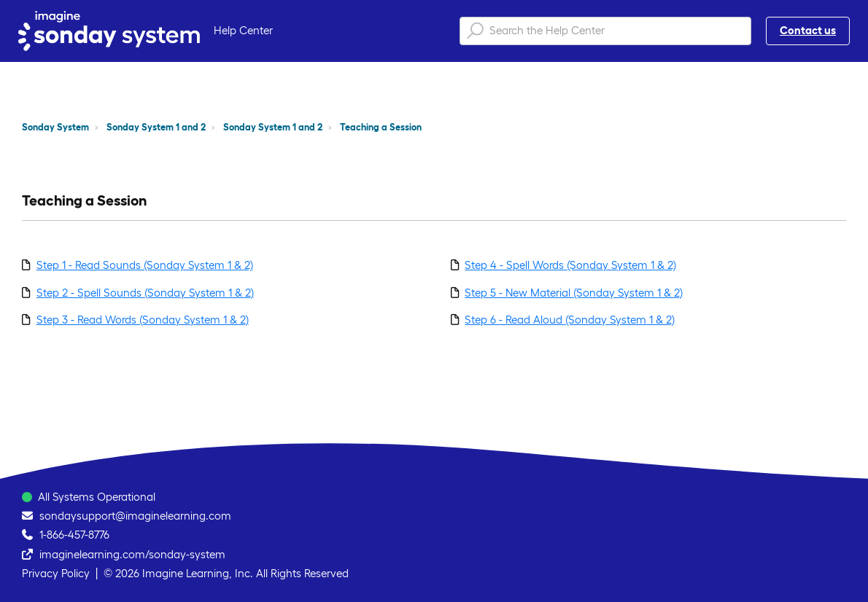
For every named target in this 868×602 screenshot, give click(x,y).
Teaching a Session (381, 127)
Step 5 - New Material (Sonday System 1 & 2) (574, 293)
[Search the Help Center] (605, 31)
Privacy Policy (56, 573)
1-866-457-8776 (74, 535)
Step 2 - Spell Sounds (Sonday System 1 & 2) (145, 293)
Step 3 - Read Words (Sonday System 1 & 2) (143, 320)
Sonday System (55, 127)
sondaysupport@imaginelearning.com (135, 516)
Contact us (808, 30)
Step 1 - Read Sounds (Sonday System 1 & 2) (145, 265)
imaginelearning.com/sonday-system (132, 554)
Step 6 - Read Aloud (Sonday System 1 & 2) (570, 320)
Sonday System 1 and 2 (156, 127)
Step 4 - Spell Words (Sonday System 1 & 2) (570, 265)
